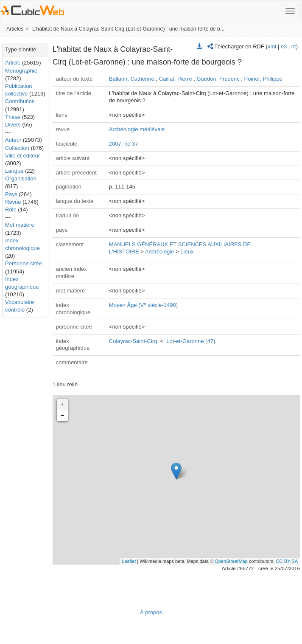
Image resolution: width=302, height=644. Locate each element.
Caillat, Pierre (176, 79)
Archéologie (160, 252)
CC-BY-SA (287, 561)
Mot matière (20, 225)
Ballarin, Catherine (132, 79)
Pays (11, 194)
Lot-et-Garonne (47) (191, 341)
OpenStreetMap (231, 561)
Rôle (11, 210)
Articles (15, 29)
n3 (284, 46)
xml (272, 46)
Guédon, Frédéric (218, 79)
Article (13, 63)
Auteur (13, 140)
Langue (14, 171)
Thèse (13, 117)
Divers (13, 125)
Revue (13, 202)
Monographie (21, 71)
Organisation (21, 179)
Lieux (187, 252)
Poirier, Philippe (263, 79)
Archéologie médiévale (137, 129)
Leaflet (129, 561)
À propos (151, 612)
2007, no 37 (124, 144)
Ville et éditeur (22, 156)
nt (294, 46)
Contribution (20, 101)
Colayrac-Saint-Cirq (133, 341)
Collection (17, 148)
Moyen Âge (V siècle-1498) (143, 305)
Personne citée (24, 263)
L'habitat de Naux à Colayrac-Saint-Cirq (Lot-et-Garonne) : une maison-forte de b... (128, 29)
